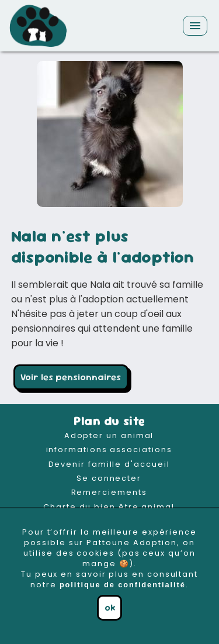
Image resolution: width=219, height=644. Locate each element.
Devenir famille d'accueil (109, 464)
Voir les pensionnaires (71, 377)
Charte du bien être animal (109, 507)
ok (110, 607)
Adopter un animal (109, 435)
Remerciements (109, 492)
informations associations (109, 450)
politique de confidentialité (123, 585)
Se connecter (109, 478)
